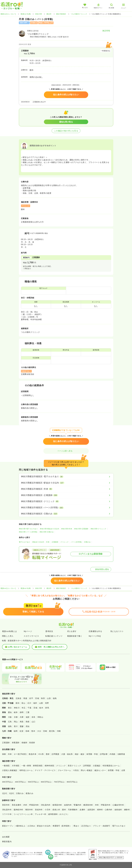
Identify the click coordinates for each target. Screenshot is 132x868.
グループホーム (64, 770)
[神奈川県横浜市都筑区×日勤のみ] (66, 514)
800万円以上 (72, 782)
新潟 (17, 703)
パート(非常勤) (76, 542)
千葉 (29, 708)
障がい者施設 (87, 770)
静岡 (22, 712)
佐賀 (21, 731)
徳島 (10, 726)
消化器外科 (7, 810)
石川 (29, 703)
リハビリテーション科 (23, 814)
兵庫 (22, 717)
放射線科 (118, 810)
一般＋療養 (26, 766)
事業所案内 (7, 842)
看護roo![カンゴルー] (8, 14)
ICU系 (41, 754)
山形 (49, 698)
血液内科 (68, 805)
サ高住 (76, 770)
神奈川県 (39, 14)
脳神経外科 (18, 810)
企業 (123, 770)
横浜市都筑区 (61, 14)
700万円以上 (59, 782)
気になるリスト (117, 631)
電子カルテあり (25, 542)
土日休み (31, 826)
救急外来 (33, 754)
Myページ (28, 631)
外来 (48, 542)
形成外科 (39, 810)
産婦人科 (56, 810)
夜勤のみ (29, 793)
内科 (25, 805)
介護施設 (97, 766)
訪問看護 (55, 754)
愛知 (10, 712)
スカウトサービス (31, 636)
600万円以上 (46, 782)
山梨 (41, 703)
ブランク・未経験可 (101, 826)
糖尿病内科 (88, 805)
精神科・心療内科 (105, 810)
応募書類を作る (95, 631)
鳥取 (22, 722)
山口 (33, 722)
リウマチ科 (7, 814)
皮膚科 (82, 810)
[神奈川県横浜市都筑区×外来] (66, 489)
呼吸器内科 (34, 805)
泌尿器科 (91, 810)
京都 (16, 717)
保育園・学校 (92, 754)
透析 (48, 754)
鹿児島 (52, 731)
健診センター (100, 770)
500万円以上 (33, 782)
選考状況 (49, 631)
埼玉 (24, 708)
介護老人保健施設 (10, 770)
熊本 (33, 731)
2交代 (5, 793)
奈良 (33, 717)
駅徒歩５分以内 (38, 542)
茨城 (35, 708)
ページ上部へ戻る (66, 451)
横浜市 (49, 14)
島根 (28, 722)
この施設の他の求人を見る (66, 131)
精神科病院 (49, 766)
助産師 (32, 743)
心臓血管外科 (118, 805)
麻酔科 (127, 810)
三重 (28, 712)
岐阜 (16, 712)
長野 (47, 703)
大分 (39, 731)
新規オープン (8, 826)
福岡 (16, 731)
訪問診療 (104, 754)
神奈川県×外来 (67, 529)
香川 (16, 726)
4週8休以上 (20, 826)
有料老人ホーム (26, 770)
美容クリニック (74, 766)
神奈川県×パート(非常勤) (28, 532)
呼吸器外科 (106, 805)
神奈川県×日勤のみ (47, 532)
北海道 (18, 698)
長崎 (27, 731)
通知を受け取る (66, 122)
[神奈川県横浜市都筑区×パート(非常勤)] (66, 508)
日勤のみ (87, 542)
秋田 (43, 698)
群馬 (47, 708)
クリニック (64, 542)
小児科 (48, 810)
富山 (23, 703)
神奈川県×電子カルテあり (28, 529)
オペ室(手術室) (20, 754)
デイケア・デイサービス (45, 770)
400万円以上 (21, 782)
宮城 (37, 698)
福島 (55, 698)
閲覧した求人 (8, 636)
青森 (25, 698)
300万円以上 (8, 782)
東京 (10, 708)
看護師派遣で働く (75, 636)
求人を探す (72, 631)
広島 (10, 722)
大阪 (10, 717)
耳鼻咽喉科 (73, 810)
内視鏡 (112, 754)
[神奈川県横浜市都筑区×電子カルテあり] (66, 477)
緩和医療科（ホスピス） (59, 814)
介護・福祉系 (67, 754)
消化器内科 (46, 805)
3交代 (11, 793)
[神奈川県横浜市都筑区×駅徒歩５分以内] (66, 483)
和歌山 (40, 717)
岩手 (31, 698)
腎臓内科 (77, 805)
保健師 (24, 743)
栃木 (41, 708)
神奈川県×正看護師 (81, 529)
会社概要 (6, 837)
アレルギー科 (40, 814)
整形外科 (29, 810)
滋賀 (28, 717)
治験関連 (121, 754)
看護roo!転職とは (10, 631)
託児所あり (86, 826)
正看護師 (55, 542)
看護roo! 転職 (26, 14)
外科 (97, 805)
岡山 (16, 722)
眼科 (64, 810)
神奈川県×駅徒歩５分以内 (49, 529)
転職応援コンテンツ (54, 636)
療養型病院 (38, 766)
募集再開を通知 (101, 569)
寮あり (76, 826)
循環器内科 (57, 805)
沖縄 (59, 731)
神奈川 (17, 708)
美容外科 (6, 805)
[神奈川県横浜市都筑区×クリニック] (66, 501)
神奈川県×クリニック (98, 529)
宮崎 (45, 731)
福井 (35, 703)
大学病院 (16, 766)
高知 (28, 726)
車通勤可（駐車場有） (62, 826)
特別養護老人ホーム (111, 766)
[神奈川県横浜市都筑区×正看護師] (66, 495)
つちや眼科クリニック (79, 14)
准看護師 (16, 743)
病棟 (4, 754)
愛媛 (22, 726)
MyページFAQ (95, 636)
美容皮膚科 (17, 805)
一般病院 (6, 766)
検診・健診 (80, 754)
